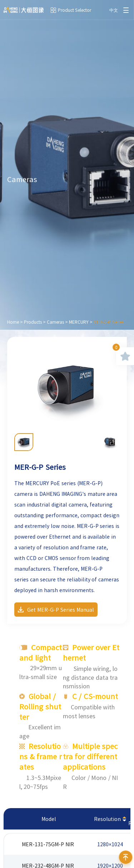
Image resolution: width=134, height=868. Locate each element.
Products (33, 322)
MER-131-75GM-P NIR (48, 844)
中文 (114, 10)
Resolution (107, 819)
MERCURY (79, 322)
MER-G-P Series (109, 322)
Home (13, 322)
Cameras (55, 322)
